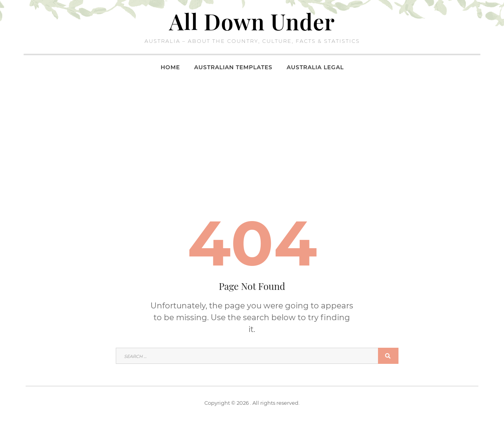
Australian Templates (233, 67)
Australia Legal (315, 67)
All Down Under (252, 21)
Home (170, 67)
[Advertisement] (252, 138)
